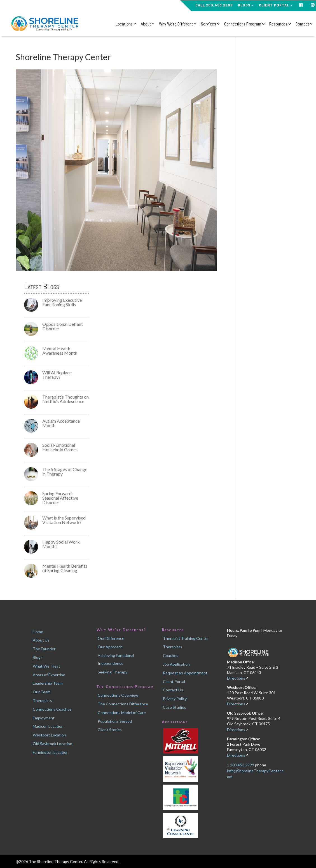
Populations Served (115, 721)
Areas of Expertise (49, 675)
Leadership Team (48, 683)
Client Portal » (276, 5)
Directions (236, 678)
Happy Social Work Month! (61, 544)
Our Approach (110, 647)
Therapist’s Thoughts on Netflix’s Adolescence (65, 399)
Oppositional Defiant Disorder (63, 326)
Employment (44, 718)
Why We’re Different (176, 24)
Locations (124, 24)
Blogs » (246, 5)
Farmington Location (51, 752)
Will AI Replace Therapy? (57, 375)
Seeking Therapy (113, 672)
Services (209, 24)
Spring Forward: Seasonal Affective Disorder (60, 498)
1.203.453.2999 (241, 765)
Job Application (176, 664)
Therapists (42, 700)
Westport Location (49, 735)
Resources (278, 24)
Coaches (171, 655)
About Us (41, 640)
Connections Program (243, 24)
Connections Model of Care (122, 713)
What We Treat (46, 666)
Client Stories (110, 730)
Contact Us (173, 690)
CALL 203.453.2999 (214, 5)
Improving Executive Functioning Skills (62, 302)
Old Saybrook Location (52, 744)
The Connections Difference (123, 704)
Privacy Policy (175, 699)
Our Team (42, 692)
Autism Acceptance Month (61, 423)
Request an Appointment (185, 673)
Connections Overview (118, 695)
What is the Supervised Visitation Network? (64, 520)
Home (38, 632)
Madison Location (48, 726)
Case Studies (175, 707)
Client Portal (174, 681)
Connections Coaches (52, 709)
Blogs (38, 657)
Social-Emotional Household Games (60, 447)
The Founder (44, 649)
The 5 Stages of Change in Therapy (65, 472)
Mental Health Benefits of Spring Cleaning (65, 568)
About (146, 24)
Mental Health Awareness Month (60, 351)
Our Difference (111, 638)
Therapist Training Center (186, 638)
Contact (302, 24)
